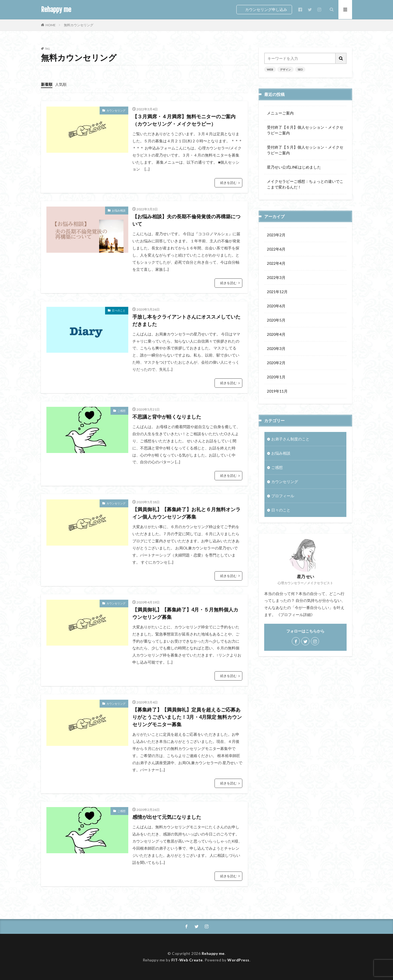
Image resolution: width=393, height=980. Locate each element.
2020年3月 (276, 348)
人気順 (61, 84)
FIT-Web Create (187, 960)
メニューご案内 (280, 113)
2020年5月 (276, 320)
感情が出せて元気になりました (167, 817)
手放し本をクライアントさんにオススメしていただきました (186, 320)
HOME (51, 25)
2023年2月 (276, 235)
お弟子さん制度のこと (290, 439)
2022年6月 (276, 249)
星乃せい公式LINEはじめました (294, 167)
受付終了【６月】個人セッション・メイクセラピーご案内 (305, 130)
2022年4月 (276, 263)
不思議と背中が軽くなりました (167, 417)
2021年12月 (277, 292)
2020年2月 (276, 363)
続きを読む (228, 183)
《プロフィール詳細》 (296, 615)
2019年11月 (277, 391)
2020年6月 (276, 306)
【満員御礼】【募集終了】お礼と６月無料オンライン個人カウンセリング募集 (186, 513)
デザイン (285, 69)
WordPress (238, 960)
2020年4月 (276, 334)
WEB (270, 69)
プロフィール (283, 496)
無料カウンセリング (79, 25)
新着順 (47, 84)
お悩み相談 (119, 210)
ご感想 (121, 411)
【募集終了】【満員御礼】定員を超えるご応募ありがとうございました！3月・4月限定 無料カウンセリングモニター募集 (187, 717)
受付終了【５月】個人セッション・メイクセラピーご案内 (305, 150)
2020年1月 (276, 377)
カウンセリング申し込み (266, 9)
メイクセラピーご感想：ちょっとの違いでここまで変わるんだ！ (305, 184)
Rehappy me (56, 10)
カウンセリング (116, 110)
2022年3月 (276, 277)
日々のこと (119, 310)
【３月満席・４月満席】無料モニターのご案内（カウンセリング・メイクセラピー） (184, 120)
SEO (300, 69)
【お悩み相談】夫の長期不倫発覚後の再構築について (186, 220)
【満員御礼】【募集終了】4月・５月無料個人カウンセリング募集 (185, 613)
